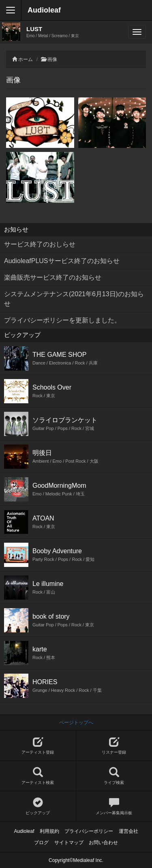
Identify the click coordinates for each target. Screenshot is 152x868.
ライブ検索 (114, 776)
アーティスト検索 (38, 776)
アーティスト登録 (38, 746)
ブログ (41, 843)
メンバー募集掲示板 (114, 806)
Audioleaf (44, 10)
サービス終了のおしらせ (40, 244)
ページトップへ (76, 723)
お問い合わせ (103, 843)
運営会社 (128, 831)
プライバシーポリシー (89, 831)
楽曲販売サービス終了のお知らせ (53, 277)
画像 (52, 59)
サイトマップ (69, 843)
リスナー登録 (114, 746)
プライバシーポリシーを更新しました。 (62, 320)
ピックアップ (38, 806)
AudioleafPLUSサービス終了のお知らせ (62, 261)
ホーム (26, 59)
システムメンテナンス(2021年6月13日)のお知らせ (74, 299)
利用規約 (49, 831)
